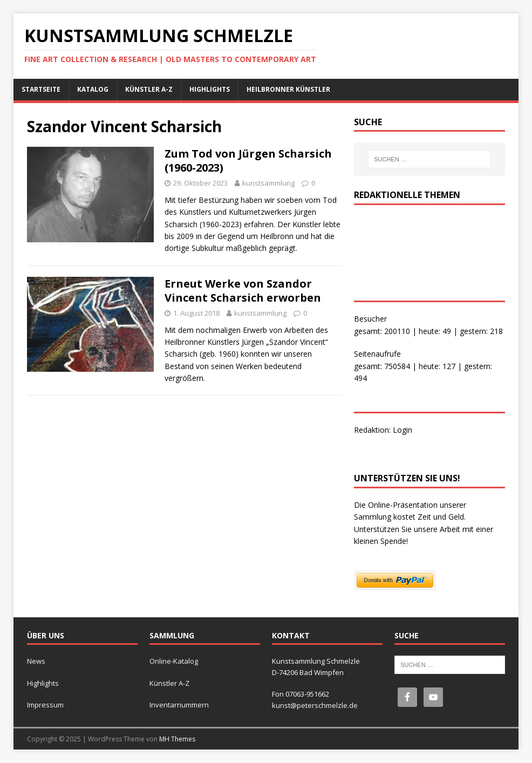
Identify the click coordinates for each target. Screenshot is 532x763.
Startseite (41, 89)
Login (403, 430)
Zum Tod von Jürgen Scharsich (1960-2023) (248, 161)
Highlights (210, 89)
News (36, 661)
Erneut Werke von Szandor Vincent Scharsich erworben (243, 291)
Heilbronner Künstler (288, 89)
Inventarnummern (179, 705)
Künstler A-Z (149, 89)
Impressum (45, 705)
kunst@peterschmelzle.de (315, 705)
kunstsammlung (268, 183)
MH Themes (177, 739)
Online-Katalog (174, 661)
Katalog (93, 89)
